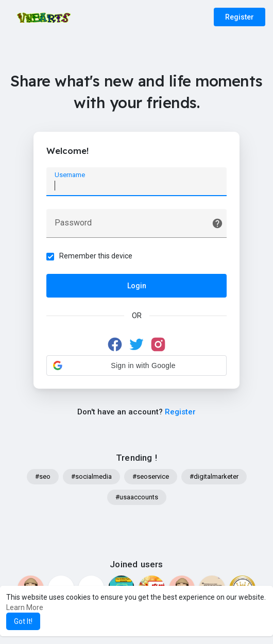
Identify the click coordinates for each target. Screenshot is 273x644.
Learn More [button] (25, 607)
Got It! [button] (23, 621)
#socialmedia (91, 476)
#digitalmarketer (214, 476)
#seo (43, 476)
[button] (136, 365)
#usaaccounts (137, 497)
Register (240, 17)
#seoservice (151, 476)
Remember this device (96, 256)
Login (137, 286)
